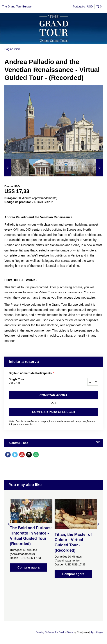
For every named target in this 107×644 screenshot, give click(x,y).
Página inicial (13, 49)
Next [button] (98, 524)
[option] (17, 168)
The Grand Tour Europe (17, 7)
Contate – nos (19, 443)
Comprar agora (53, 395)
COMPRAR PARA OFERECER (53, 412)
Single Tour (43, 381)
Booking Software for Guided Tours (54, 632)
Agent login (97, 632)
